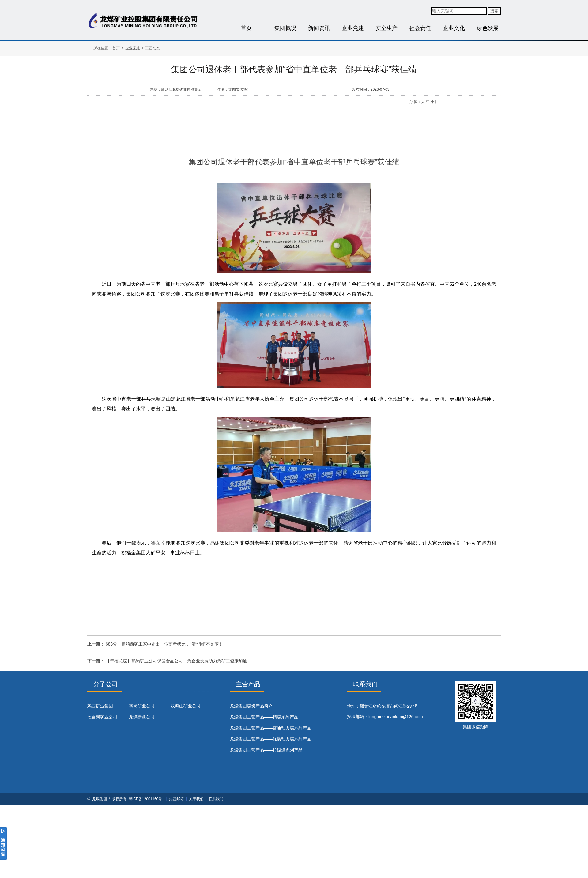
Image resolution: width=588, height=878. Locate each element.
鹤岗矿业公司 (142, 706)
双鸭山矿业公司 (186, 706)
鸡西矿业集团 (100, 706)
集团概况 (285, 28)
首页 (246, 28)
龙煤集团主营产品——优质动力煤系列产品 (270, 739)
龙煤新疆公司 (142, 717)
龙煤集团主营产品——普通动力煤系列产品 (270, 728)
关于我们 (196, 799)
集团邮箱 (176, 799)
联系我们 (216, 799)
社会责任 (420, 28)
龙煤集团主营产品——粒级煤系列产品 (266, 750)
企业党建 (353, 28)
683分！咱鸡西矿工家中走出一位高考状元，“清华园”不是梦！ (164, 644)
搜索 (494, 11)
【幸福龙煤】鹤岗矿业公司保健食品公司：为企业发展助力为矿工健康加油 (176, 661)
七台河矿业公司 (102, 717)
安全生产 (386, 28)
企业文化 (454, 28)
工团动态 (153, 48)
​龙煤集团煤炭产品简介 (251, 706)
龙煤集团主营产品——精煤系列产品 (264, 717)
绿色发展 (488, 28)
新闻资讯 (319, 28)
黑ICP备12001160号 (145, 799)
